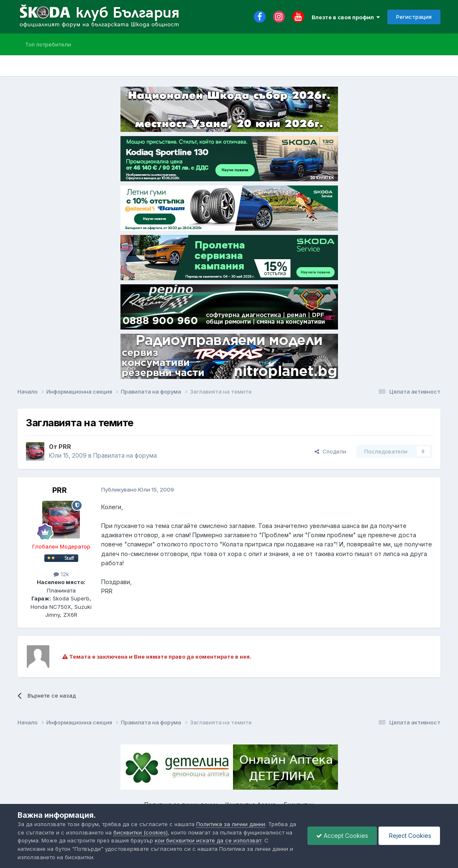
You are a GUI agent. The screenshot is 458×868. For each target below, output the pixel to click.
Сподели (330, 451)
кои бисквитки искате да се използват (208, 840)
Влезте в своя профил (346, 17)
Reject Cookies (409, 836)
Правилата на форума (125, 455)
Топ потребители (48, 44)
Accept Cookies (342, 836)
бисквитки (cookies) (141, 832)
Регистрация (414, 17)
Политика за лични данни (231, 824)
